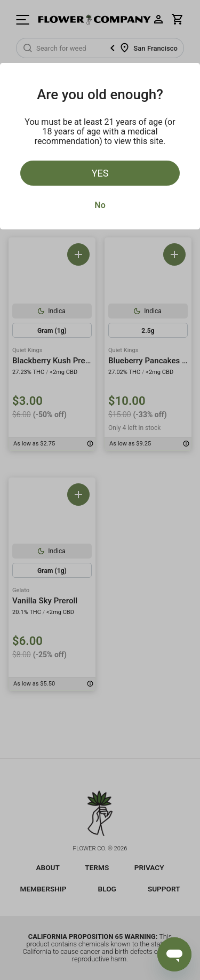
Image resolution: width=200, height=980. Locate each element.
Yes (100, 173)
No (100, 205)
